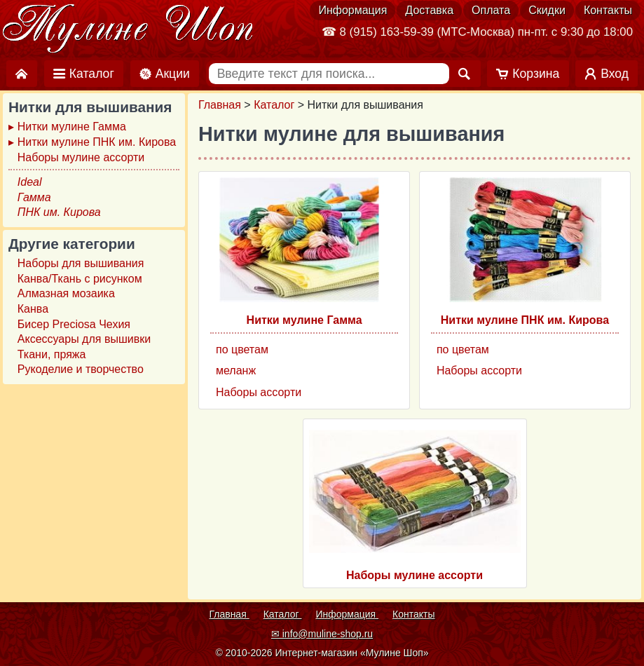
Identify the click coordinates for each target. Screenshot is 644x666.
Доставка (429, 10)
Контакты (608, 10)
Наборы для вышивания (81, 263)
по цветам (242, 349)
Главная (220, 105)
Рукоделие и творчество (81, 369)
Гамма (34, 197)
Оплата (491, 10)
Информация (352, 10)
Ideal (30, 182)
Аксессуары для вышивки (84, 339)
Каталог (274, 105)
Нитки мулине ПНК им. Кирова (525, 320)
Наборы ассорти (259, 392)
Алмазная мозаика (66, 293)
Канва (33, 309)
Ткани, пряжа (52, 354)
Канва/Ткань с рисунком (80, 279)
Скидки (547, 10)
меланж (236, 371)
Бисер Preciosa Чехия (74, 324)
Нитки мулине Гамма (304, 320)
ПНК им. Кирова (59, 212)
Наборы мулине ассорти (415, 575)
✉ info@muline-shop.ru (322, 634)
